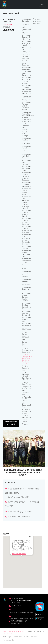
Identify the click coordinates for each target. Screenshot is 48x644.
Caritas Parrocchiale (26, 329)
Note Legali (7, 637)
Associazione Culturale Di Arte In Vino (26, 37)
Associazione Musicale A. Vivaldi (26, 43)
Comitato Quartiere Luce (25, 368)
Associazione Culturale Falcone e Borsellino (26, 221)
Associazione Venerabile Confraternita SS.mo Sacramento (27, 71)
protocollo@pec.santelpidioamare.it (21, 618)
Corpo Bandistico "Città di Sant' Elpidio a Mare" (26, 376)
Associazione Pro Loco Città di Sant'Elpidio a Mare (26, 106)
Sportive (7, 27)
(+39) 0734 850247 (17, 502)
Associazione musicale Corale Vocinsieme (26, 282)
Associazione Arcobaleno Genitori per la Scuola (26, 80)
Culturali (8, 24)
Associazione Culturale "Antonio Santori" (26, 213)
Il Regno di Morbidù (26, 55)
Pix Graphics (8, 634)
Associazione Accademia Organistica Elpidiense (26, 149)
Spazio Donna (24, 421)
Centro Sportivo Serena (25, 344)
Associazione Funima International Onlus (26, 254)
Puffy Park (25, 61)
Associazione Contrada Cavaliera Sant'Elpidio (26, 22)
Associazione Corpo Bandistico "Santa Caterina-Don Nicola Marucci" (26, 203)
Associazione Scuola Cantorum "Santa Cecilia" (26, 297)
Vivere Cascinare (26, 64)
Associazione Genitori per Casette (26, 261)
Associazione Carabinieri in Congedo (26, 98)
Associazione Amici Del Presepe (26, 156)
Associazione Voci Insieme (26, 325)
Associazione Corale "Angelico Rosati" (26, 192)
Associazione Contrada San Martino (26, 185)
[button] (21, 555)
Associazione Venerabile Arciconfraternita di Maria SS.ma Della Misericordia (28, 117)
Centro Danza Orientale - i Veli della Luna (26, 336)
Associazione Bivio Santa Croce (26, 169)
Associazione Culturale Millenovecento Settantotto (27, 229)
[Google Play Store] (40, 618)
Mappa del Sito (9, 640)
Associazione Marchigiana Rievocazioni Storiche (26, 274)
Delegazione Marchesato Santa (27, 389)
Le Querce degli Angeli (26, 410)
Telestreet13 (26, 424)
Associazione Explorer (26, 248)
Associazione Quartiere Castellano (26, 289)
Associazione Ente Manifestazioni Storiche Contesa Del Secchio (27, 239)
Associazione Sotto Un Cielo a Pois (26, 313)
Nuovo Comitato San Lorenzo (26, 416)
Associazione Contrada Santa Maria (26, 88)
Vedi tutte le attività (11, 423)
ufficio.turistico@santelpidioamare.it (21, 612)
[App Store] (40, 614)
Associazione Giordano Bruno (26, 267)
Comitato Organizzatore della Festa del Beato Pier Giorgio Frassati (27, 359)
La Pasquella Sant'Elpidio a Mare (26, 399)
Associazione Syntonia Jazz (26, 319)
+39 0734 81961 (17, 606)
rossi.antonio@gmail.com (20, 511)
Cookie (27, 637)
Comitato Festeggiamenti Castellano (27, 350)
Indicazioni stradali (19, 549)
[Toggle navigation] (42, 4)
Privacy (34, 637)
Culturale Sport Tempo (26, 383)
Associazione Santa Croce (26, 93)
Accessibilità (18, 637)
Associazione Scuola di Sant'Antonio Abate (26, 306)
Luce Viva (25, 59)
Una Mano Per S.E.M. (37, 23)
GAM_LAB (26, 52)
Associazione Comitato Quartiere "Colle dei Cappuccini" (26, 177)
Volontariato (9, 30)
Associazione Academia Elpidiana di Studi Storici (26, 141)
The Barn (37, 19)
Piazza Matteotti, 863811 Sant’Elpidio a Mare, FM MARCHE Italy (21, 601)
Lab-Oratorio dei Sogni (26, 405)
